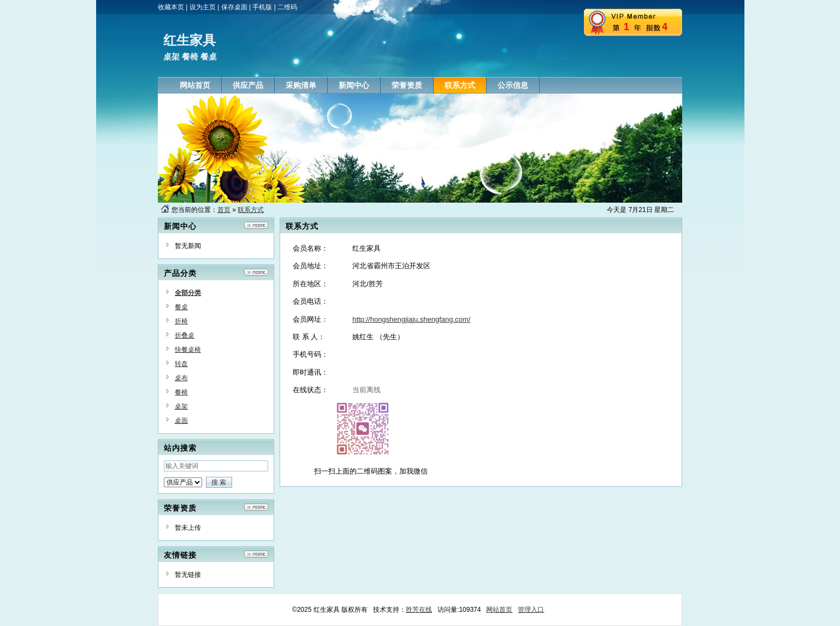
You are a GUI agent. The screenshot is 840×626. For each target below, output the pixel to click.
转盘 (181, 364)
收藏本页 (171, 7)
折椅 (181, 321)
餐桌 (181, 307)
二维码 (287, 7)
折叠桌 (185, 335)
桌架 (181, 406)
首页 (224, 210)
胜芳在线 (419, 610)
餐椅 (181, 392)
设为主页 (203, 7)
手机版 (262, 7)
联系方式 (251, 210)
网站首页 (499, 610)
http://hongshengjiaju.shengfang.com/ (411, 319)
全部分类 (188, 293)
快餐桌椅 (188, 350)
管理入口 (531, 610)
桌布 (181, 378)
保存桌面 (234, 7)
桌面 (181, 421)
